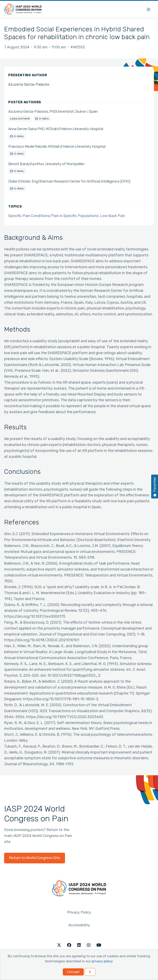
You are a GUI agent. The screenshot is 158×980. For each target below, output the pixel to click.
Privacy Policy (79, 912)
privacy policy (102, 961)
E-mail (44, 119)
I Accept (73, 972)
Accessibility (79, 925)
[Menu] (149, 9)
